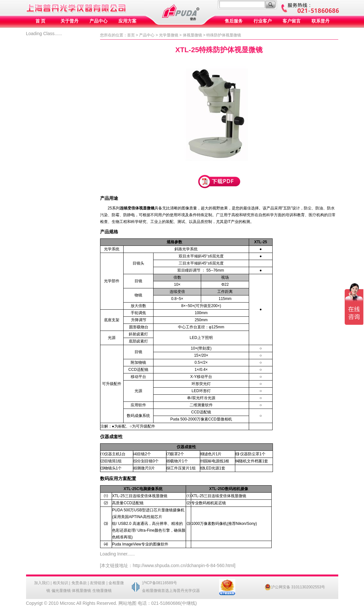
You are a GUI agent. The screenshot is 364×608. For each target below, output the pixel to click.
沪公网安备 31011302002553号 (295, 587)
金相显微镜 (152, 591)
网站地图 (127, 603)
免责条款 (79, 583)
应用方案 (127, 21)
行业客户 (263, 21)
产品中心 (98, 21)
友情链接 (98, 583)
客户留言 (292, 21)
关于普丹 (70, 21)
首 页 (41, 21)
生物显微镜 (102, 591)
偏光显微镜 (61, 591)
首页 (131, 35)
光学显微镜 (169, 35)
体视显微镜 (192, 35)
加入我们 (42, 583)
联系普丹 (321, 21)
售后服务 (234, 21)
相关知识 (61, 583)
